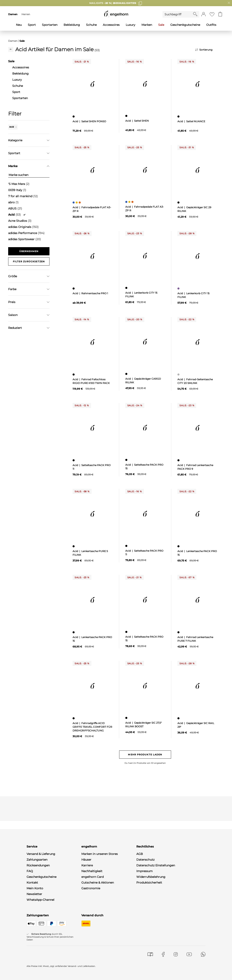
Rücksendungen (38, 865)
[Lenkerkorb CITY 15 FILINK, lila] (179, 289)
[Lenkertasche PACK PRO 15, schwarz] (179, 546)
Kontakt (32, 883)
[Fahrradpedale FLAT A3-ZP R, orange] (80, 203)
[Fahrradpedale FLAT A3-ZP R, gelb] (77, 203)
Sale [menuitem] (161, 25)
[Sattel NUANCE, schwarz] (179, 117)
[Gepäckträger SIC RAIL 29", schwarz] (179, 718)
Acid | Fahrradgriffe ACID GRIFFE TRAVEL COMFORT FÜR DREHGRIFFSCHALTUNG (92, 727)
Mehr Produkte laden (145, 755)
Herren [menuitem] (26, 14)
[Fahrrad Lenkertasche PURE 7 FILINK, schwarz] (179, 632)
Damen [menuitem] (13, 14)
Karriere (87, 865)
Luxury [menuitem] (131, 25)
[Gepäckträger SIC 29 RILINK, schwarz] (179, 203)
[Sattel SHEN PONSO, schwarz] (74, 117)
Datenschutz (145, 860)
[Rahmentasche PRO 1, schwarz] (74, 289)
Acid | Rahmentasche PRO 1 (90, 293)
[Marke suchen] (29, 175)
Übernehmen (29, 251)
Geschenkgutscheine (41, 877)
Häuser (86, 860)
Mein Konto (35, 888)
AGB (140, 854)
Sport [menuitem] (32, 25)
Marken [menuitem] (147, 25)
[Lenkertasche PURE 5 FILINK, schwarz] (74, 546)
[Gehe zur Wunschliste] (212, 14)
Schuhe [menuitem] (91, 25)
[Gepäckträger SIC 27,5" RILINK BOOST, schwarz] (127, 718)
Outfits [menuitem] (211, 25)
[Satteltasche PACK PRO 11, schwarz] (74, 460)
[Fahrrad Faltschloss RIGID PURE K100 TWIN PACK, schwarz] (74, 375)
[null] (93, 84)
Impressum (145, 871)
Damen (13, 41)
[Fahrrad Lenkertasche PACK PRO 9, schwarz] (179, 460)
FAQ (30, 871)
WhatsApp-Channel (40, 900)
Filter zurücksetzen (29, 261)
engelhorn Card (92, 877)
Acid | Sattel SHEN (137, 121)
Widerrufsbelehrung (151, 877)
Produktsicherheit (149, 883)
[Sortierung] (210, 50)
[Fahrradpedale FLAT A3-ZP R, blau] (74, 203)
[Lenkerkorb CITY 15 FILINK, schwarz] (127, 288)
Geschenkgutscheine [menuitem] (185, 25)
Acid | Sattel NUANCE (191, 121)
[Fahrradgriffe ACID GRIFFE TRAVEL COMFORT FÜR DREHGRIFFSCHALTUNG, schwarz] (74, 718)
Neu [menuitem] (19, 25)
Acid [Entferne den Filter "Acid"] (13, 127)
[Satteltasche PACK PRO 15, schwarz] (127, 460)
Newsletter (34, 894)
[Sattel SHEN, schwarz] (127, 116)
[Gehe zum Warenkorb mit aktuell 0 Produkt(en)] (220, 14)
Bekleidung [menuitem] (72, 25)
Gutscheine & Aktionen (98, 883)
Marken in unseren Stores (100, 854)
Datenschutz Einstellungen (156, 865)
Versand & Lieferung (41, 854)
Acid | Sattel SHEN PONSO (89, 121)
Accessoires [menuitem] (111, 25)
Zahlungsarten (37, 860)
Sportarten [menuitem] (50, 25)
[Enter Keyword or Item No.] (178, 14)
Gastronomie (91, 888)
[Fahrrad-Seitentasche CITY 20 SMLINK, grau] (179, 375)
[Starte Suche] (195, 14)
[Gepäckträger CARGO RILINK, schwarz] (127, 374)
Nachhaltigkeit (92, 871)
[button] (203, 14)
